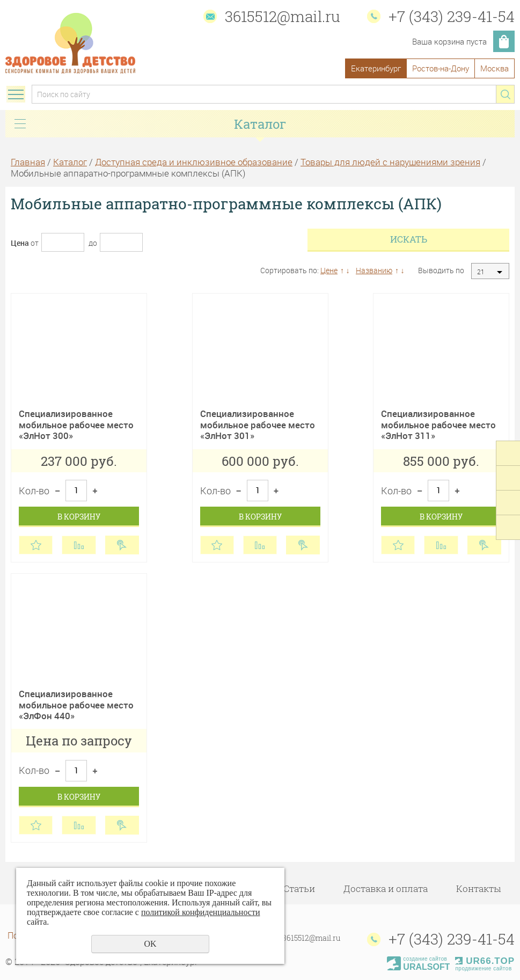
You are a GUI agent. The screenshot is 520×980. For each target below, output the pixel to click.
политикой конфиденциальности (201, 912)
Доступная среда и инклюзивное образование (194, 162)
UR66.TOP (485, 961)
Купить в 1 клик (122, 545)
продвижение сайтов (483, 968)
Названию (374, 270)
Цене (329, 270)
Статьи (299, 888)
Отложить (36, 545)
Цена (20, 243)
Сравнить (79, 545)
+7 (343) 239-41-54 (452, 16)
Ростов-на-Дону (441, 68)
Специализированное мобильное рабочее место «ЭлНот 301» (258, 425)
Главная (28, 162)
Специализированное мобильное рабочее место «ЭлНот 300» (76, 425)
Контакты (478, 888)
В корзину (79, 517)
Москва (495, 68)
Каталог (70, 162)
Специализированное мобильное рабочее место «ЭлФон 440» (76, 705)
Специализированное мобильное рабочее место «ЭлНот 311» (438, 425)
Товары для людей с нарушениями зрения (390, 162)
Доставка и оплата (386, 888)
